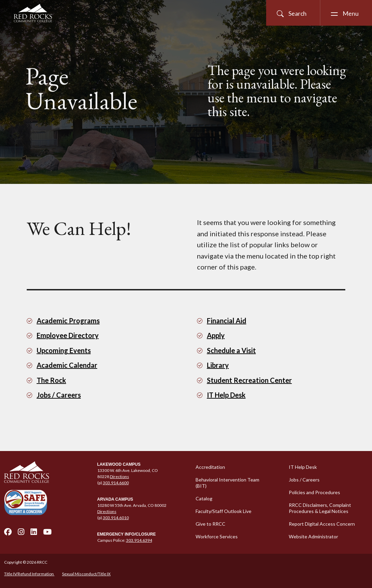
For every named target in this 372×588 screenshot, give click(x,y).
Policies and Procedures (314, 492)
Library (218, 365)
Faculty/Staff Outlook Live (224, 511)
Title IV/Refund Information (29, 574)
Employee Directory (68, 335)
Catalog (204, 498)
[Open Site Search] (293, 13)
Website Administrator (313, 536)
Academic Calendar (67, 365)
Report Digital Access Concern (322, 524)
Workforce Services (217, 536)
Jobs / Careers (59, 395)
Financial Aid (227, 321)
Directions (120, 477)
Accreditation (210, 467)
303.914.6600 (116, 483)
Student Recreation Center (249, 380)
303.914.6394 (139, 540)
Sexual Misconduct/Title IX (86, 574)
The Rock (51, 380)
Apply (216, 335)
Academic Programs (68, 321)
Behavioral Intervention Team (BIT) (227, 483)
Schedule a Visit (231, 350)
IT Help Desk (226, 395)
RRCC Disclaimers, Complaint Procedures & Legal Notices (320, 508)
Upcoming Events (64, 350)
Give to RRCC (210, 524)
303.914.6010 (116, 518)
